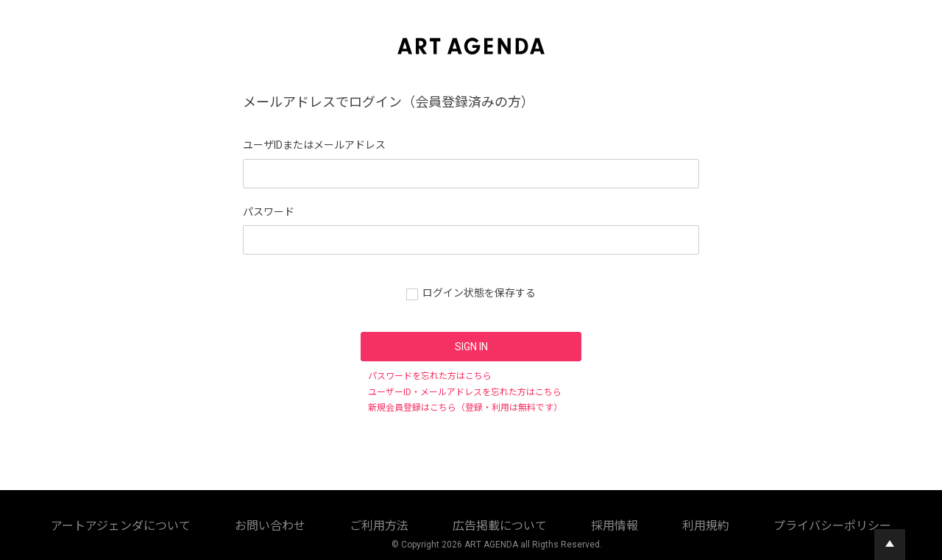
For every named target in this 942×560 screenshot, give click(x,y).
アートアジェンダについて (131, 523)
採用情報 (428, 523)
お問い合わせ (225, 523)
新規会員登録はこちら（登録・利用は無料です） (465, 408)
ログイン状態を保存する (479, 293)
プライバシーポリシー (555, 523)
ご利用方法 (288, 523)
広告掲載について (361, 523)
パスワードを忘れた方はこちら (430, 376)
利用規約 (478, 523)
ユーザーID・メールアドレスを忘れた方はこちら (465, 392)
